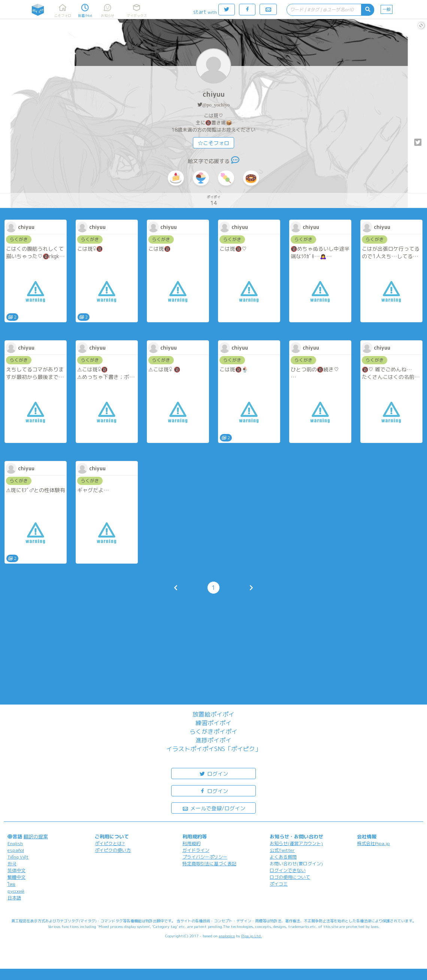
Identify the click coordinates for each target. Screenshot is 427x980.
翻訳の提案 (36, 836)
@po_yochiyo (216, 105)
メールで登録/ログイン (214, 808)
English (15, 843)
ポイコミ (279, 884)
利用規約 (191, 843)
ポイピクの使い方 (113, 850)
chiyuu (214, 94)
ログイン (213, 773)
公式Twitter (282, 850)
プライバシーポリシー (205, 857)
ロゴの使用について (290, 877)
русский (16, 891)
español (16, 850)
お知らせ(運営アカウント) (296, 843)
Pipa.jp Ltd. (252, 936)
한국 (12, 864)
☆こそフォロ (213, 143)
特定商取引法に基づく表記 (209, 864)
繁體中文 (16, 877)
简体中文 (16, 870)
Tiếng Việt (18, 857)
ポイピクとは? (110, 843)
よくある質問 (283, 857)
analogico (227, 936)
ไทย (11, 884)
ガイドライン (196, 850)
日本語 (14, 898)
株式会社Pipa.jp (373, 843)
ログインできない (288, 870)
